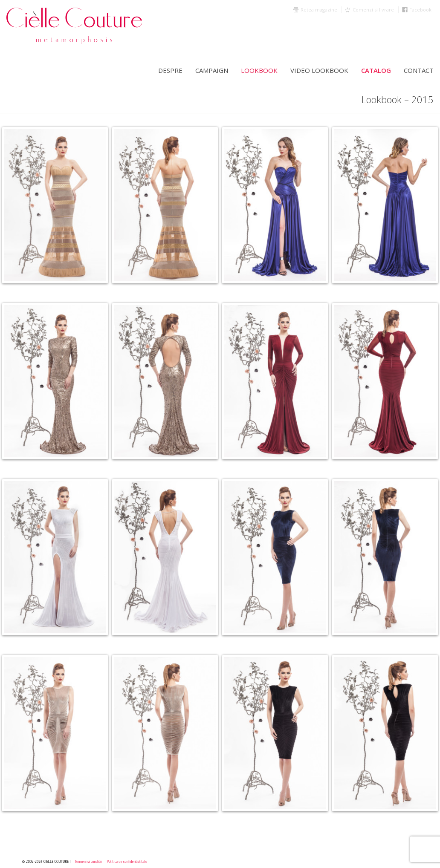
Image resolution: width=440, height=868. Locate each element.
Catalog (376, 70)
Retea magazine (319, 10)
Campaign (212, 70)
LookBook (259, 70)
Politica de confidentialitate (127, 861)
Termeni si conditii (88, 861)
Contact (419, 70)
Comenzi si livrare (373, 10)
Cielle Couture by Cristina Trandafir (83, 26)
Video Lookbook (319, 70)
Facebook (420, 10)
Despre (170, 70)
